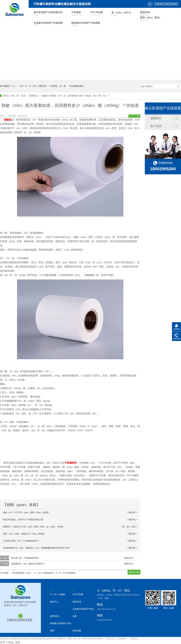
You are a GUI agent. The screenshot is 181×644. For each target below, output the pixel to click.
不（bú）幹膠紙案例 (44, 573)
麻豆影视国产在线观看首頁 (48, 14)
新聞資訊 (34, 96)
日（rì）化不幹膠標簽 (66, 573)
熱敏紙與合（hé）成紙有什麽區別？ (28, 564)
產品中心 (54, 602)
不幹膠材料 (71, 463)
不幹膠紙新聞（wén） (22, 573)
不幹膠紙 (77, 14)
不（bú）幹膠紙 (58, 594)
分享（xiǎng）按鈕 (10, 642)
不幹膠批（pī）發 (57, 86)
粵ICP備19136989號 (92, 639)
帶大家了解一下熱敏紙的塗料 (25, 558)
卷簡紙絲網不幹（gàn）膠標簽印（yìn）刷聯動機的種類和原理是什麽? (36, 548)
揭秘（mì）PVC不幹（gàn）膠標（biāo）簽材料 (26, 512)
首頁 (24, 96)
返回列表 (134, 572)
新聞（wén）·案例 (150, 19)
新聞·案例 (55, 616)
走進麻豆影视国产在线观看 (48, 24)
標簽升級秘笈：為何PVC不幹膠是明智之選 (23, 520)
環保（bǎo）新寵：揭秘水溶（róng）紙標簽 (24, 534)
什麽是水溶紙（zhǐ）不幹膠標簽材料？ (21, 541)
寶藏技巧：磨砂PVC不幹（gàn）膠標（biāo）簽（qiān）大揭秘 (33, 527)
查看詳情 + (129, 558)
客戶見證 (156, 126)
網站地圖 (77, 631)
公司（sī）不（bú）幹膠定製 (33, 86)
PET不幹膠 (97, 14)
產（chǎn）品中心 (121, 14)
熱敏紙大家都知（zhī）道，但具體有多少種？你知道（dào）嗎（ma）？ (76, 96)
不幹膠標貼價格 (76, 86)
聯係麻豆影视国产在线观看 (86, 24)
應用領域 (145, 14)
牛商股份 (122, 639)
